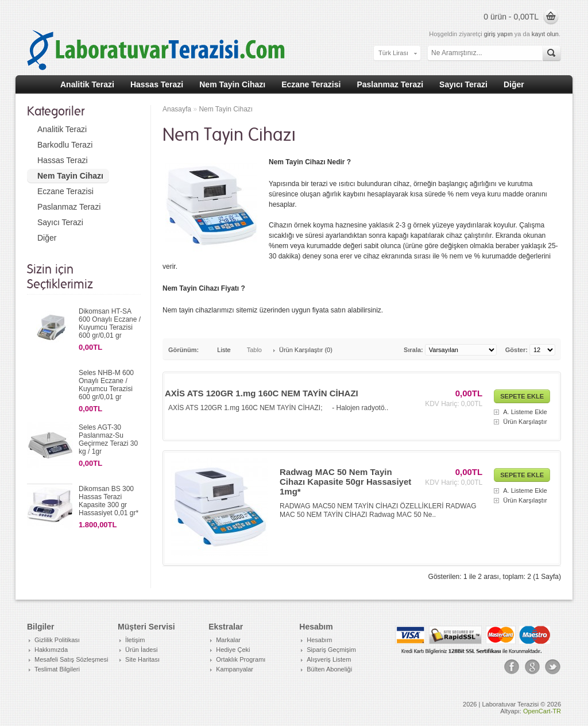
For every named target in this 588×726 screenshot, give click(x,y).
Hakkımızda (51, 650)
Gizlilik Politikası (57, 640)
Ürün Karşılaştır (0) (306, 350)
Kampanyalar (235, 669)
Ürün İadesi (141, 650)
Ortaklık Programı (241, 659)
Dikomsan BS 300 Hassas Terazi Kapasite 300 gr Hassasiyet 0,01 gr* (109, 501)
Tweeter (553, 667)
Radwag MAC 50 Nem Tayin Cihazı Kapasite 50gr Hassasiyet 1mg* (345, 482)
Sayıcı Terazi (463, 84)
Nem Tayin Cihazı (232, 84)
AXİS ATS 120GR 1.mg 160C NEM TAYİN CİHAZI (262, 393)
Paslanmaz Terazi (390, 84)
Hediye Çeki (233, 650)
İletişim (135, 640)
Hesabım (319, 640)
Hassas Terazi (157, 84)
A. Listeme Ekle (525, 412)
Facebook (512, 667)
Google (532, 667)
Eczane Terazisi (311, 84)
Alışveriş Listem (329, 659)
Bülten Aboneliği (329, 669)
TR (557, 711)
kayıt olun (545, 34)
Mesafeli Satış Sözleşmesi (71, 659)
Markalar (228, 640)
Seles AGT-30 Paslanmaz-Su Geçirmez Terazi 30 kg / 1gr (108, 439)
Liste (224, 350)
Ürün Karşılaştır (525, 422)
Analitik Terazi (87, 84)
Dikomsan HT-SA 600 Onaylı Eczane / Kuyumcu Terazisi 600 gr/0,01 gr (110, 323)
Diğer (514, 84)
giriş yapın (498, 34)
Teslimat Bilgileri (57, 669)
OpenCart (537, 711)
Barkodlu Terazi (65, 145)
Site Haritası (142, 659)
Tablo (254, 350)
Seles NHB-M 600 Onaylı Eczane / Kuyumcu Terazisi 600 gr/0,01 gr (106, 385)
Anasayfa (177, 109)
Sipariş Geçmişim (331, 650)
